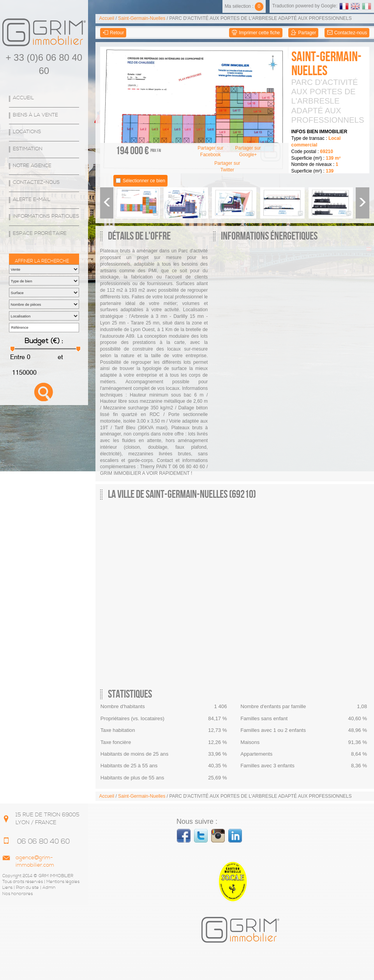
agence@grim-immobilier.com (35, 862)
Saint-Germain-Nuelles (142, 18)
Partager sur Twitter (227, 167)
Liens (7, 888)
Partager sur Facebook (210, 151)
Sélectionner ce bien (144, 181)
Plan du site (27, 888)
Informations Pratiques (46, 216)
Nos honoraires (18, 894)
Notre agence (32, 166)
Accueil (23, 98)
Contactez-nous (36, 182)
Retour (113, 33)
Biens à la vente (35, 115)
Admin (49, 888)
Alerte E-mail (32, 200)
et (60, 357)
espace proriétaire (40, 234)
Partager (303, 33)
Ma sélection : (244, 6)
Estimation (28, 149)
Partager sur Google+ (248, 151)
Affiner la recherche (42, 261)
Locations (27, 132)
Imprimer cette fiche (256, 33)
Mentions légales (63, 882)
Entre (18, 357)
